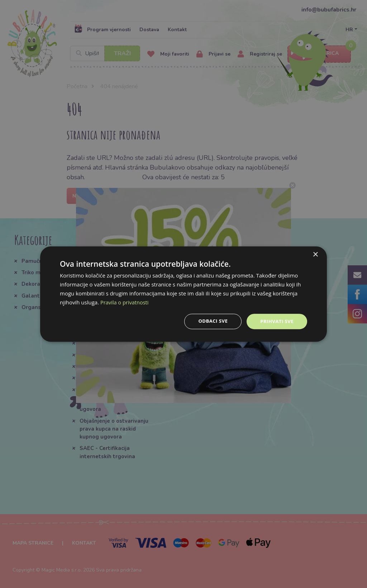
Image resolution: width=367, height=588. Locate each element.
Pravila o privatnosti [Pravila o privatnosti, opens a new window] (125, 302)
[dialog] (183, 294)
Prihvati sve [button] (276, 321)
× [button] (315, 254)
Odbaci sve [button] (210, 321)
